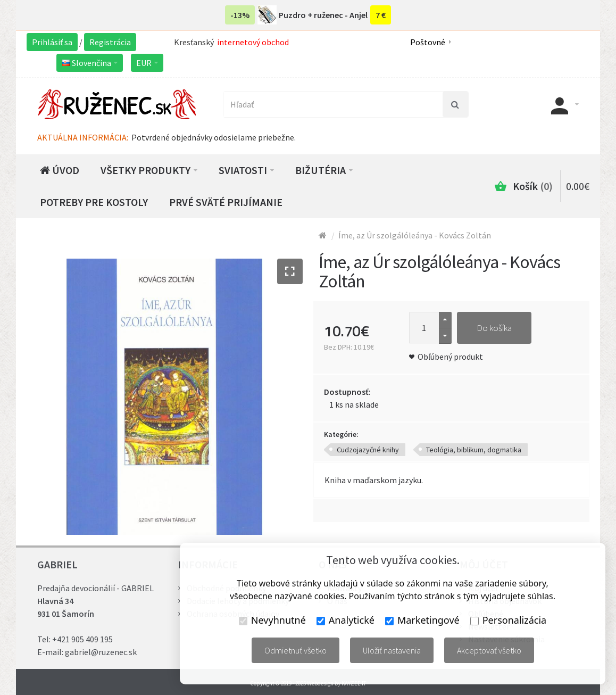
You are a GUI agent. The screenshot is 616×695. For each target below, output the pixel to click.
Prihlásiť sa (52, 42)
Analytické (346, 620)
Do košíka (494, 328)
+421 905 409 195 (82, 639)
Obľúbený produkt (450, 357)
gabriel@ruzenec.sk (101, 652)
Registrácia (110, 42)
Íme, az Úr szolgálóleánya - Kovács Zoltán (415, 235)
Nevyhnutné (272, 620)
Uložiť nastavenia (392, 650)
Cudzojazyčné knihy (368, 450)
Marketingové (422, 620)
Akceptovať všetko (489, 650)
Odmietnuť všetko (295, 650)
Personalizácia (508, 620)
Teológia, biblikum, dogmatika (474, 450)
